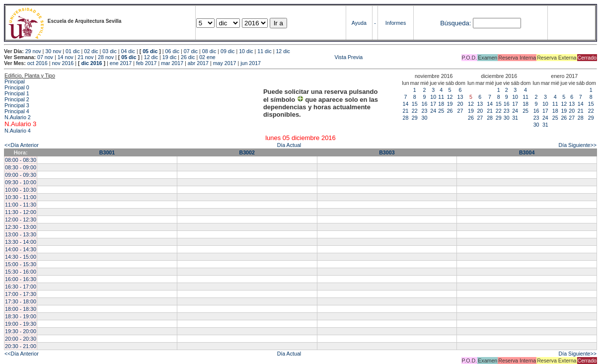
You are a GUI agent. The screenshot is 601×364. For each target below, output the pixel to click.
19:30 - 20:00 (21, 331)
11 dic (264, 51)
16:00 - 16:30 (21, 279)
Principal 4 (17, 111)
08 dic (209, 51)
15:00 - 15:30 (21, 264)
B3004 (527, 152)
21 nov (85, 57)
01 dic (73, 51)
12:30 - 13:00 (21, 227)
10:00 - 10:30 (21, 190)
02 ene (207, 57)
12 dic (283, 51)
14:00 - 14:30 (21, 249)
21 (406, 111)
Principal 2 (17, 99)
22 (415, 111)
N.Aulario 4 (18, 131)
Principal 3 (17, 105)
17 (433, 104)
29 (415, 118)
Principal (15, 81)
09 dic (227, 51)
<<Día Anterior (22, 145)
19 (450, 104)
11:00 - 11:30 (21, 205)
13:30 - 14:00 (21, 242)
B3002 (247, 152)
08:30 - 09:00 (21, 167)
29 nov (33, 51)
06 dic (172, 51)
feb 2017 (146, 63)
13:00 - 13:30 (21, 234)
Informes (396, 23)
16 (425, 104)
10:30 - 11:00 (21, 197)
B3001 (107, 152)
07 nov (45, 57)
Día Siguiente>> (578, 145)
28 (406, 118)
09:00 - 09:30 (21, 175)
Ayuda (359, 23)
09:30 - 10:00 (21, 182)
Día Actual (289, 145)
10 (433, 97)
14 (406, 104)
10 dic (246, 51)
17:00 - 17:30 (21, 294)
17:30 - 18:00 (21, 301)
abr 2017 (198, 63)
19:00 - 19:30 (21, 324)
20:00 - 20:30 (21, 339)
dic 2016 (91, 63)
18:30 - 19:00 (21, 316)
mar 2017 (172, 63)
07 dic (191, 51)
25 (441, 111)
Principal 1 (17, 93)
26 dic (188, 57)
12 (450, 97)
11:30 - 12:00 (21, 212)
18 (441, 104)
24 (433, 111)
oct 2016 (38, 63)
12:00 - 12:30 (21, 219)
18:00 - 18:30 (21, 309)
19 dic (169, 57)
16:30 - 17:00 (21, 287)
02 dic (91, 51)
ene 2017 (121, 63)
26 (450, 111)
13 (460, 97)
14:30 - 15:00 (21, 257)
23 (425, 111)
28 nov (106, 57)
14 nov (66, 57)
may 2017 (225, 63)
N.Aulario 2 (18, 117)
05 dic (150, 51)
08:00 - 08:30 (21, 160)
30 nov (53, 51)
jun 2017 (251, 63)
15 (415, 104)
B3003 (387, 152)
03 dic (109, 51)
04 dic (128, 51)
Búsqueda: (455, 23)
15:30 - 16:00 (21, 272)
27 (460, 111)
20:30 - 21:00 (21, 346)
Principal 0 (17, 87)
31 (515, 118)
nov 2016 (63, 63)
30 (425, 118)
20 (460, 104)
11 (441, 97)
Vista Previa (290, 57)
